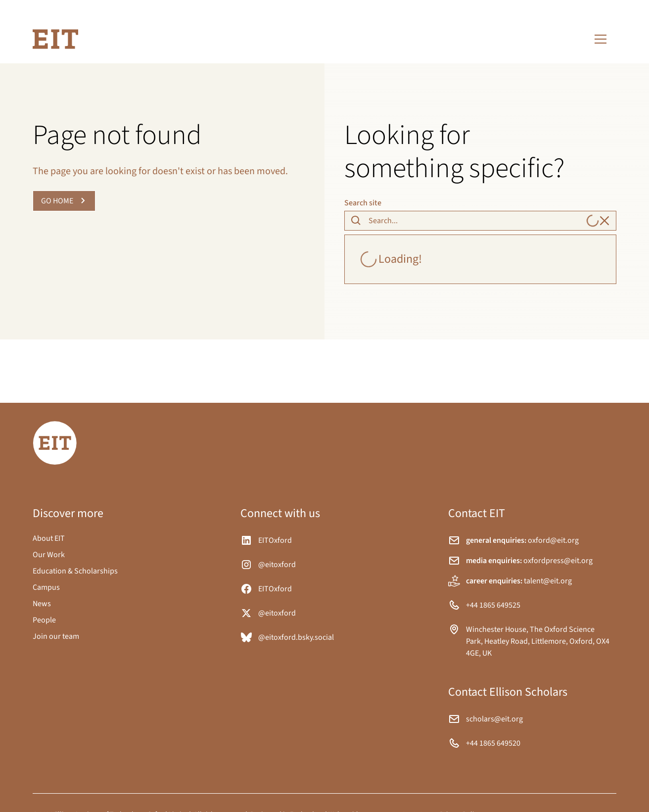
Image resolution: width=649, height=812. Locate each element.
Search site (363, 203)
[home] (55, 39)
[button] (601, 39)
